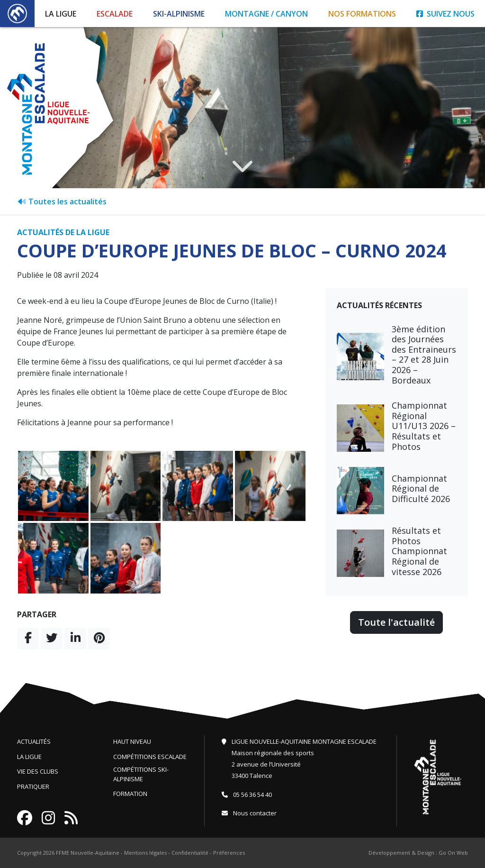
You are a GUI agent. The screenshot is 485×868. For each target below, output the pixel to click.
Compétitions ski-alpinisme (141, 774)
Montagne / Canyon (266, 14)
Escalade (115, 14)
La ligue (29, 757)
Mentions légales (145, 853)
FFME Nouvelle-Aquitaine (88, 853)
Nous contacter (249, 813)
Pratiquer (33, 786)
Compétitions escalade (150, 757)
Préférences (229, 853)
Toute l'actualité (396, 622)
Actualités (34, 741)
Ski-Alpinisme (179, 14)
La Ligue (61, 14)
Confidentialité (190, 853)
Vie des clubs (38, 771)
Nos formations (362, 14)
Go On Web (453, 853)
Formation (130, 794)
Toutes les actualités (62, 201)
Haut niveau (132, 741)
